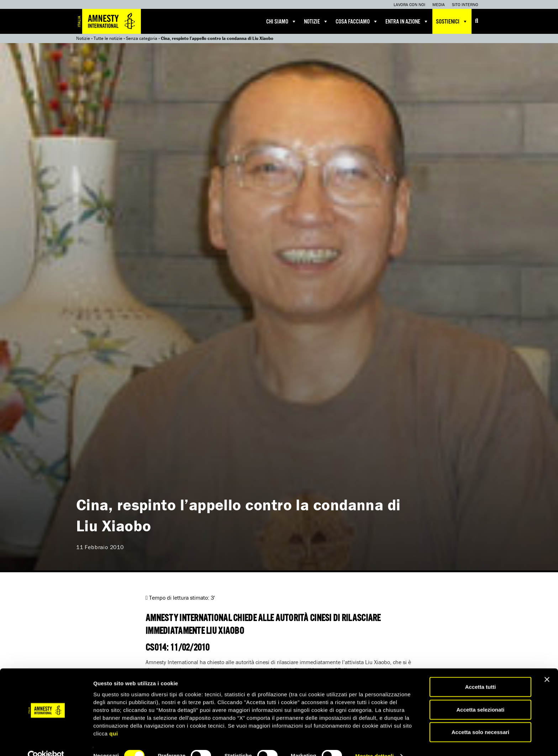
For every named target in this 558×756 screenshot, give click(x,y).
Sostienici (452, 21)
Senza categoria (142, 38)
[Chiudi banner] (547, 666)
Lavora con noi (409, 4)
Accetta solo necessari (481, 718)
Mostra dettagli (374, 742)
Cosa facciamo (357, 21)
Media (439, 4)
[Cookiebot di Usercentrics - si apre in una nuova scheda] (46, 742)
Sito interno (465, 4)
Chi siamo (281, 21)
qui (114, 719)
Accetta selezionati (480, 696)
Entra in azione (407, 21)
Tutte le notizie (108, 38)
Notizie (316, 21)
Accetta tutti (481, 673)
